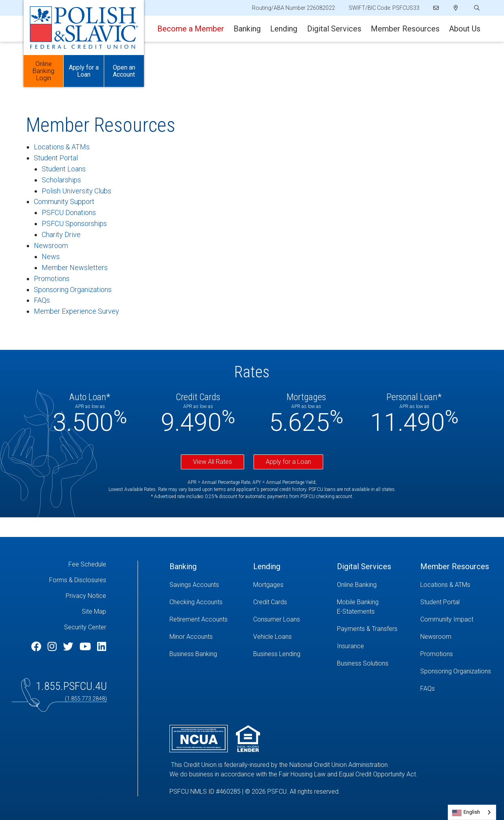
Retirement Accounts (199, 619)
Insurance (350, 646)
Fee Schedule (87, 564)
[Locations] (456, 8)
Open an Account (124, 71)
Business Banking (193, 654)
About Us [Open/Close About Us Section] (465, 29)
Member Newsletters (75, 268)
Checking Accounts (196, 602)
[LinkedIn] (102, 647)
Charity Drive (61, 234)
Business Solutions (363, 663)
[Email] (437, 8)
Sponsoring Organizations (73, 290)
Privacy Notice (86, 596)
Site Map (94, 611)
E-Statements (356, 611)
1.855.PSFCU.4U (71, 686)
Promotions (52, 279)
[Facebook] (37, 647)
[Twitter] (69, 647)
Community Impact (447, 619)
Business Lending (277, 654)
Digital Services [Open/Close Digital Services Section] (334, 29)
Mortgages (268, 585)
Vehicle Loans (272, 637)
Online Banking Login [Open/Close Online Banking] (43, 71)
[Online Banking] (373, 585)
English (472, 812)
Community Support (64, 201)
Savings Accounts (194, 585)
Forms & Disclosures (78, 580)
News (51, 256)
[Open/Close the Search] (476, 8)
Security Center (85, 627)
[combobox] (472, 812)
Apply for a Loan (288, 462)
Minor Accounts (191, 637)
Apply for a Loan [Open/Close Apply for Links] (84, 71)
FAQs (42, 300)
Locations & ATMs (62, 147)
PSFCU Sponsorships (74, 223)
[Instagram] (53, 647)
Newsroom (51, 245)
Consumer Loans (277, 619)
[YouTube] (86, 647)
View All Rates (212, 462)
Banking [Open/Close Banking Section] (247, 29)
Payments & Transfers (367, 629)
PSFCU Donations (69, 212)
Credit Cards (270, 602)
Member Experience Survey (76, 311)
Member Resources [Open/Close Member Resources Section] (405, 29)
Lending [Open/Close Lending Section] (284, 29)
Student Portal (56, 158)
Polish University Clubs (76, 191)
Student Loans (64, 169)
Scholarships (61, 180)
